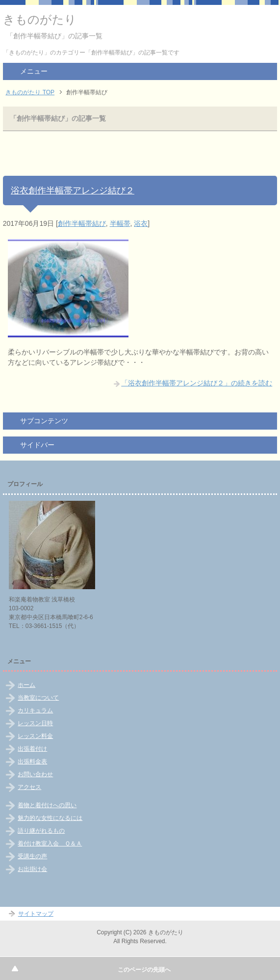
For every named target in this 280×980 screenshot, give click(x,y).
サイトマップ (36, 914)
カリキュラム (35, 710)
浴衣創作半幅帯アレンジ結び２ (73, 191)
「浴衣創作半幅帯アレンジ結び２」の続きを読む (197, 383)
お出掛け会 (32, 869)
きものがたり (40, 19)
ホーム (26, 685)
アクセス (29, 787)
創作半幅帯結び (82, 223)
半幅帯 (120, 223)
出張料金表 (32, 762)
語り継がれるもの (41, 831)
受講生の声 (32, 856)
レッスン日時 (35, 723)
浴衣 (141, 223)
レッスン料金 (35, 736)
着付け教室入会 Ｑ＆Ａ (50, 844)
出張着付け (32, 749)
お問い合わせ (35, 774)
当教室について (38, 698)
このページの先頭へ (144, 970)
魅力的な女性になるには (50, 818)
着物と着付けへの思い (47, 805)
